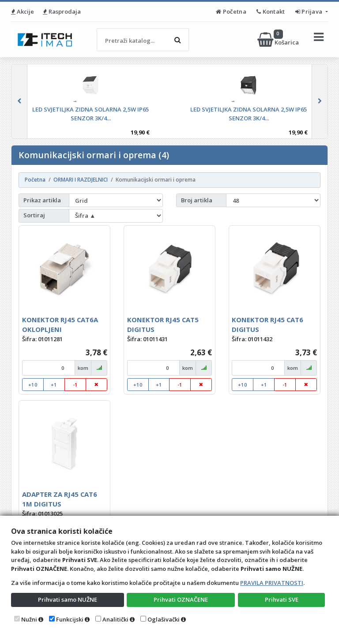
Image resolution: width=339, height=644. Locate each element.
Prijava (310, 11)
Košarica (279, 40)
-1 (75, 385)
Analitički (115, 619)
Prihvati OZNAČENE (181, 599)
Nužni (29, 619)
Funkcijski (70, 619)
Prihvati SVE (282, 599)
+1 (54, 385)
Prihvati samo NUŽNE (68, 599)
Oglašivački (164, 619)
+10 (33, 385)
